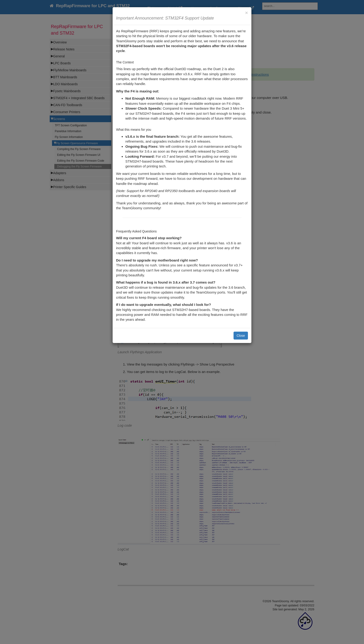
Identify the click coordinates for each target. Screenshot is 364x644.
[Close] (247, 13)
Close (241, 336)
